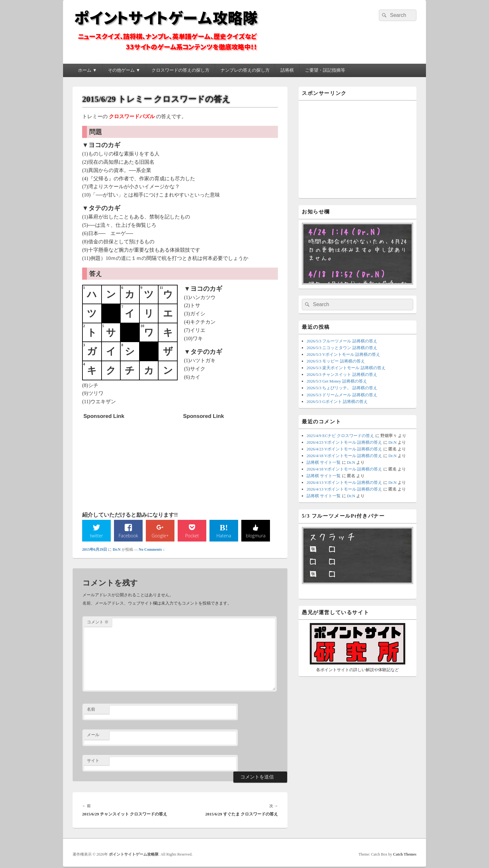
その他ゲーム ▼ (124, 70)
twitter (96, 536)
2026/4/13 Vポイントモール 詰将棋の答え (344, 482)
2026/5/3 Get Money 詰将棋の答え (337, 381)
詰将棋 (287, 70)
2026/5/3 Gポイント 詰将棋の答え (337, 402)
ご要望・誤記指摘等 (325, 70)
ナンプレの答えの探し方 (245, 70)
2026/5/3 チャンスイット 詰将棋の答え (342, 374)
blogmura (255, 536)
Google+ (160, 536)
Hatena (224, 536)
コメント (98, 623)
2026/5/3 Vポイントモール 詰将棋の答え (343, 354)
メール (93, 736)
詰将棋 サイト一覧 (324, 462)
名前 (91, 710)
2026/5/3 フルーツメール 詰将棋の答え (342, 341)
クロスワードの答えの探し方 (181, 70)
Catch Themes (405, 855)
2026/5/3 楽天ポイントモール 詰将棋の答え (346, 368)
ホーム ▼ (87, 70)
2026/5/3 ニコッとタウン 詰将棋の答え (342, 348)
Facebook (128, 536)
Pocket (192, 536)
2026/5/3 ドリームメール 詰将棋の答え (342, 395)
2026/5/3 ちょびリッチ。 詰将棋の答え (342, 388)
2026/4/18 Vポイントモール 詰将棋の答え (344, 456)
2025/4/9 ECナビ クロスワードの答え (340, 436)
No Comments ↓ (152, 550)
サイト (93, 761)
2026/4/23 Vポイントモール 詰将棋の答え (344, 442)
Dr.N (117, 550)
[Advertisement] (131, 462)
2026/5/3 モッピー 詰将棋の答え (336, 361)
